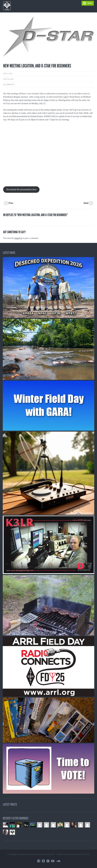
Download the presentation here (21, 189)
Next (88, 203)
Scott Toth (8, 74)
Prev (9, 203)
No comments (9, 85)
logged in (18, 238)
